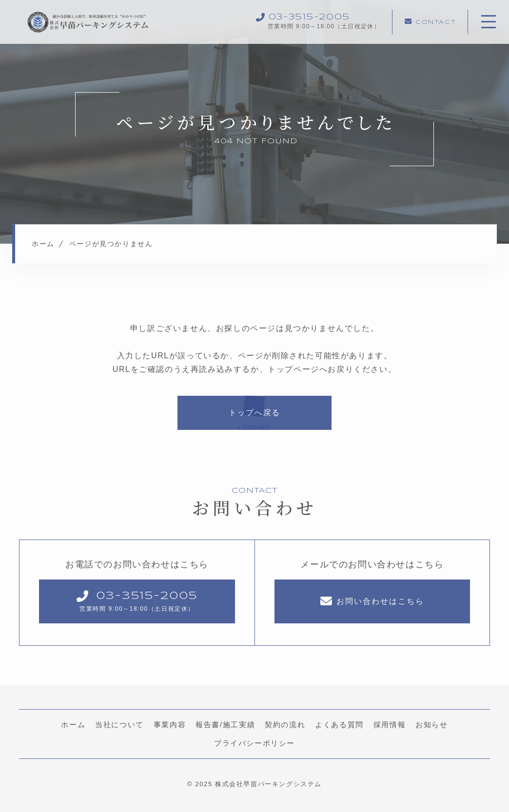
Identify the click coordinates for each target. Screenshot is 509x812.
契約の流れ (285, 725)
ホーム (73, 725)
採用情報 (390, 725)
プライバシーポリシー (254, 744)
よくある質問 (339, 725)
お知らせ (431, 725)
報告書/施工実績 (225, 725)
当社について (119, 725)
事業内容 (170, 725)
